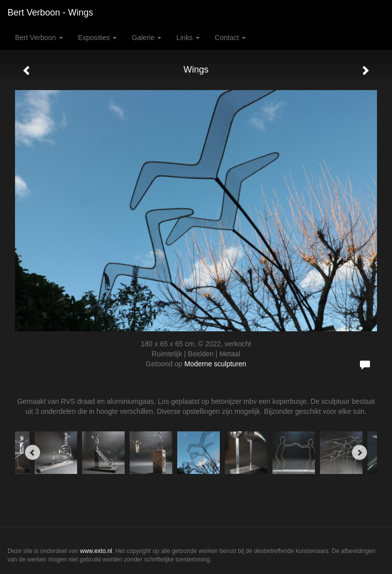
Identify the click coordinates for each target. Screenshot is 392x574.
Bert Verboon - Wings (50, 13)
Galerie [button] (146, 38)
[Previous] (33, 452)
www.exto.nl (96, 551)
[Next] (359, 452)
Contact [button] (230, 38)
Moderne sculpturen (215, 364)
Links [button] (188, 38)
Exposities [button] (98, 38)
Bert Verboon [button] (39, 38)
